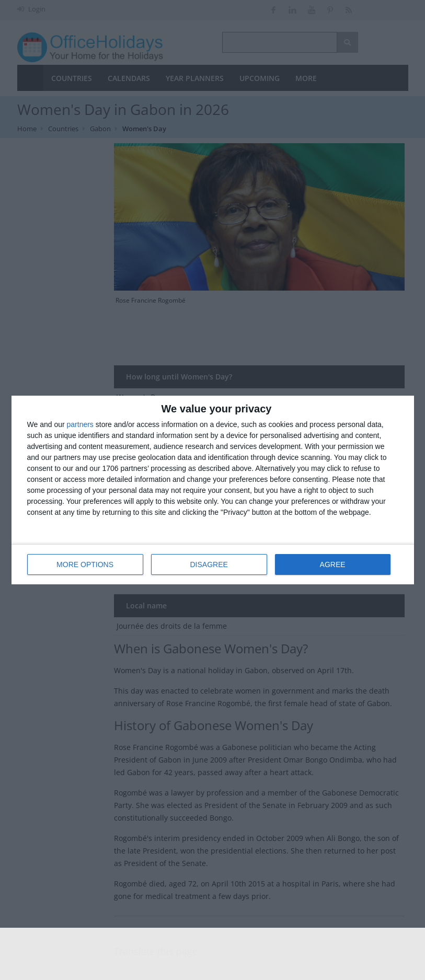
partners (80, 424)
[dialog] (213, 490)
